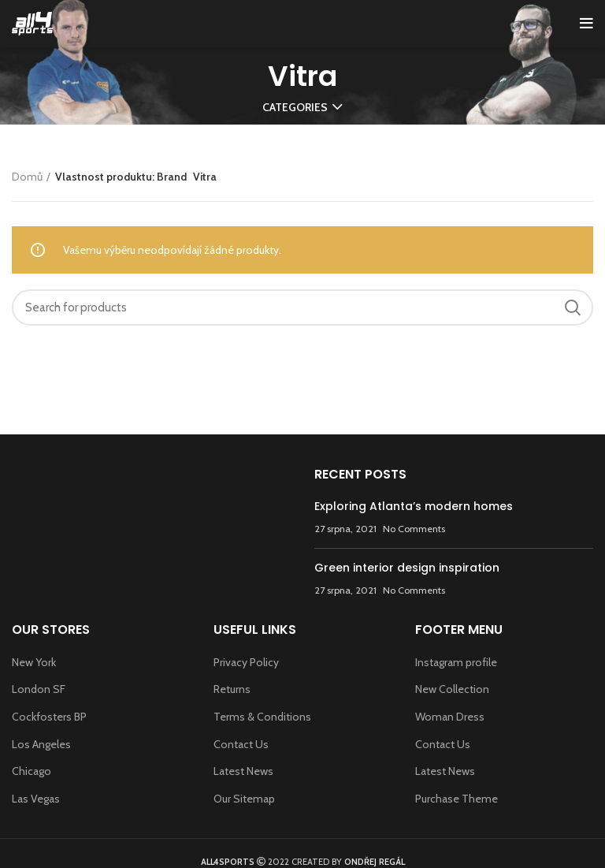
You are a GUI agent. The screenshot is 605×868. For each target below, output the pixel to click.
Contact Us (241, 744)
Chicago (32, 771)
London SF (39, 689)
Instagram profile (456, 662)
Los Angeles (41, 744)
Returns (232, 689)
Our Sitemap (244, 799)
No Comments (414, 529)
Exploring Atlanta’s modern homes (414, 506)
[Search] (302, 307)
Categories (295, 107)
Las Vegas (36, 799)
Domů (27, 177)
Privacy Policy (246, 662)
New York (34, 662)
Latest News (243, 771)
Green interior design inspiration (407, 568)
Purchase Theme (457, 799)
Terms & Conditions (262, 717)
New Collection (452, 689)
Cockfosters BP (49, 717)
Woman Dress (450, 717)
